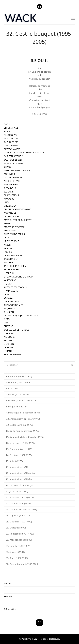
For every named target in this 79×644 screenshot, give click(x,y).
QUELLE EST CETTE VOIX (16, 330)
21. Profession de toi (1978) (20, 497)
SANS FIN (9, 248)
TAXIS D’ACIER (11, 259)
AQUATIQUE (10, 213)
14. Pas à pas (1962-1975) (19, 455)
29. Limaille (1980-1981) (18, 546)
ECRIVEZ (8, 298)
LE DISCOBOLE (11, 241)
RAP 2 (7, 131)
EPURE (7, 238)
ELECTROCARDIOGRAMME (17, 209)
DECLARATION (11, 301)
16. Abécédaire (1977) (17, 467)
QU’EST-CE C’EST (12, 216)
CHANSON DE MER (13, 305)
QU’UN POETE (11, 142)
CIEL (6, 323)
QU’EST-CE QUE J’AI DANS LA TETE (21, 316)
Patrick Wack (27, 639)
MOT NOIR (9, 174)
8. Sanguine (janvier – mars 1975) (23, 419)
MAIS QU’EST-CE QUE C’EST (18, 220)
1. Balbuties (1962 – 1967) (19, 376)
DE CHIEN (9, 344)
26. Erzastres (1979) (16, 528)
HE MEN (8, 284)
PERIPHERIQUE (12, 195)
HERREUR (9, 273)
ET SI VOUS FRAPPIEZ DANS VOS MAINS (24, 153)
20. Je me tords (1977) (17, 491)
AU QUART (9, 262)
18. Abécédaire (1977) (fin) (19, 479)
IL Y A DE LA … (11, 188)
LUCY (7, 202)
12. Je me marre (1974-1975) (20, 443)
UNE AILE (9, 333)
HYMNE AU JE (11, 291)
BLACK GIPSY (11, 135)
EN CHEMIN (10, 231)
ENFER (7, 223)
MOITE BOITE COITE (14, 227)
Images (8, 583)
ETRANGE (9, 351)
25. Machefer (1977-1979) (19, 522)
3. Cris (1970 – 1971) (16, 388)
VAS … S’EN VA (11, 138)
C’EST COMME (11, 146)
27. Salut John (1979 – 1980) (20, 534)
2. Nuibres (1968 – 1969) (18, 382)
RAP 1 (7, 124)
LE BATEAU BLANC (13, 255)
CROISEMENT (11, 206)
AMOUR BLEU (11, 184)
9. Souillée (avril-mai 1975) (19, 425)
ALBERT (8, 245)
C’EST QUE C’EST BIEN (15, 266)
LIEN (6, 294)
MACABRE (9, 199)
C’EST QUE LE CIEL (13, 160)
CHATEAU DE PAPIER (14, 234)
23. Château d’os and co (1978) (21, 510)
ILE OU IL (9, 192)
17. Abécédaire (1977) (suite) (20, 473)
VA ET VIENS (10, 280)
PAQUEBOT (10, 309)
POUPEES (9, 340)
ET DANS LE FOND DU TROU (18, 277)
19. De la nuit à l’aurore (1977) (21, 485)
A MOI (7, 319)
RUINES (8, 252)
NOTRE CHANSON (13, 177)
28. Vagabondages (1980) (19, 540)
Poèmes (8, 596)
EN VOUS (9, 326)
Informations (11, 609)
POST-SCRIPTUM (12, 354)
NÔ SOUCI (9, 337)
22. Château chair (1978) (18, 503)
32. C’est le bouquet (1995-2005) (22, 564)
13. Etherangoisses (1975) (19, 449)
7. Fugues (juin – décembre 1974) (23, 413)
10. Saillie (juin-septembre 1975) (22, 431)
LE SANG (8, 347)
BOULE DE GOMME (14, 163)
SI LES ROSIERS (12, 269)
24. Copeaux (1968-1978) (18, 516)
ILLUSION (9, 312)
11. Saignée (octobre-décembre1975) (25, 437)
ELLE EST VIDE (11, 128)
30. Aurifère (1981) (15, 552)
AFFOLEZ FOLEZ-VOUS (15, 287)
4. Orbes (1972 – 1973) (17, 395)
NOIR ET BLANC (12, 181)
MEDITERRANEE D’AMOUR (17, 170)
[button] (73, 18)
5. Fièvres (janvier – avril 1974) (21, 401)
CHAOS (7, 167)
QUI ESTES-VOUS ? (13, 156)
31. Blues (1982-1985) (17, 558)
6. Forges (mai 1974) (16, 407)
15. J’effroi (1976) (14, 461)
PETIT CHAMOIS (12, 149)
